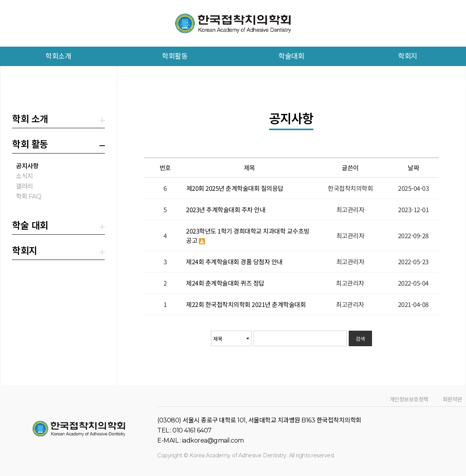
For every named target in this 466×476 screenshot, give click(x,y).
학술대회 (291, 56)
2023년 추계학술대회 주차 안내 (226, 209)
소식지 (24, 176)
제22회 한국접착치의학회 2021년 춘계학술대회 (246, 304)
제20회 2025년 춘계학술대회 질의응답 (235, 188)
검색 (360, 339)
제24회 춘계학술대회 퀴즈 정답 (225, 283)
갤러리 (24, 186)
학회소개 (58, 56)
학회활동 (175, 56)
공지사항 (27, 166)
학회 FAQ (29, 196)
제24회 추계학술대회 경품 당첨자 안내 (234, 262)
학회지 (408, 56)
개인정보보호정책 (409, 399)
